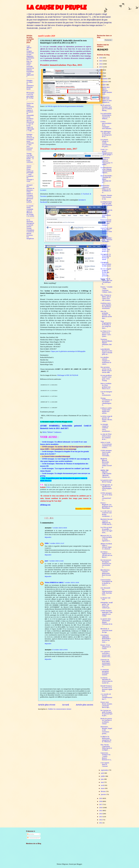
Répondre (48, 537)
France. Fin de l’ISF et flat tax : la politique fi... (106, 281)
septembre (105, 770)
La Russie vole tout (106, 599)
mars (103, 788)
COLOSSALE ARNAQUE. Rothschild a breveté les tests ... (106, 639)
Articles (31, 834)
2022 (101, 70)
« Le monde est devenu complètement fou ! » (106, 697)
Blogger (79, 864)
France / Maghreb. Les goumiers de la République (107, 505)
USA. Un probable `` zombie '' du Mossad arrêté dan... (106, 315)
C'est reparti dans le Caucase (105, 764)
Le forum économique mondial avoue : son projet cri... (106, 248)
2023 (101, 67)
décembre (104, 79)
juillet (103, 776)
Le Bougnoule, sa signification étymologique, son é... (106, 487)
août (103, 773)
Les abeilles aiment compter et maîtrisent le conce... (106, 361)
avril (103, 785)
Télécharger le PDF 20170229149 (68, 375)
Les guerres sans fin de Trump (106, 481)
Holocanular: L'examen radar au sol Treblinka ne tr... (106, 189)
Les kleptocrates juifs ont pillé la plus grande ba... (106, 204)
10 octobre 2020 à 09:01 (60, 650)
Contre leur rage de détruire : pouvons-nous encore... (106, 231)
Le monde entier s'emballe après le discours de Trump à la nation (30, 211)
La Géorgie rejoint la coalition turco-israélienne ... (106, 428)
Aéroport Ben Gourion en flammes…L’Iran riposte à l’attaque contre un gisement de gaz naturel (30, 194)
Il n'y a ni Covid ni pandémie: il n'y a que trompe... (106, 223)
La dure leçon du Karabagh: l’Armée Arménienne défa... (106, 214)
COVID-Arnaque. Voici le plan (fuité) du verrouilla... (106, 453)
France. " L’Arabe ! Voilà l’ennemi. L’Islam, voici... (106, 289)
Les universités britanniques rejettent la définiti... (106, 116)
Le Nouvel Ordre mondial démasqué (56, 456)
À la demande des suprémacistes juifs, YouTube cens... (106, 591)
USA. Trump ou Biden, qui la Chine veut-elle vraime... (106, 298)
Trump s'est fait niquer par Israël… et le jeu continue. (30, 158)
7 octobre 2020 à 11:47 (57, 543)
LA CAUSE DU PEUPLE (57, 8)
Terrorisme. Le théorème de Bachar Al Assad (106, 257)
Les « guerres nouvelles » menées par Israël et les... (106, 654)
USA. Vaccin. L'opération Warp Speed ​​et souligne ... (106, 747)
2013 (101, 817)
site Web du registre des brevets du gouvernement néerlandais (64, 106)
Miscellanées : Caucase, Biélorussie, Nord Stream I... (106, 573)
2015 (101, 811)
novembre (105, 82)
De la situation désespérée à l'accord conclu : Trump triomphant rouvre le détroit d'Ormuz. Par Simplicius (30, 229)
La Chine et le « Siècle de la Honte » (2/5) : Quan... (106, 334)
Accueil (66, 705)
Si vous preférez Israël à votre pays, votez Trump (106, 378)
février (103, 791)
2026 (101, 58)
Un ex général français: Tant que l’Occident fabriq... (106, 108)
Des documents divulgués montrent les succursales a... (106, 563)
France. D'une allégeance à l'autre (106, 647)
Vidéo (48, 487)
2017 (101, 804)
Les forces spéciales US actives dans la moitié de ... (107, 680)
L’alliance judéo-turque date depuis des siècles (106, 411)
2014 (101, 814)
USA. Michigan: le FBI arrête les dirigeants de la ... (106, 134)
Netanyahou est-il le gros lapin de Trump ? (30, 96)
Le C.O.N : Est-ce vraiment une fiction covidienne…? (106, 514)
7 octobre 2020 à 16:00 (72, 583)
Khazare (48, 481)
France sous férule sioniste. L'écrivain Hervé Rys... (106, 705)
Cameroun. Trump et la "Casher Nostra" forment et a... (106, 756)
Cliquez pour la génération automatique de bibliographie (68, 351)
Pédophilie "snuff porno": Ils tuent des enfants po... (107, 605)
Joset (46, 561)
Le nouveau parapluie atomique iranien (105, 672)
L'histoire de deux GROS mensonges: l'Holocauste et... (106, 663)
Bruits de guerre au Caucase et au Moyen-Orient (106, 721)
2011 (101, 823)
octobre (104, 85)
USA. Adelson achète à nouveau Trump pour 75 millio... (107, 161)
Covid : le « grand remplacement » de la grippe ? (107, 152)
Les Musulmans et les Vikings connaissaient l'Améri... (106, 170)
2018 (101, 801)
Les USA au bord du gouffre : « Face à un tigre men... (106, 530)
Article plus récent (47, 705)
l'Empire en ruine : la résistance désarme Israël (30, 85)
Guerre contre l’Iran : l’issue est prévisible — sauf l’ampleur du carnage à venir (30, 174)
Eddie (47, 543)
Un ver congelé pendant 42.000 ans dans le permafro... (106, 272)
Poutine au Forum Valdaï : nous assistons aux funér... (106, 239)
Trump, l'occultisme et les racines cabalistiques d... (106, 402)
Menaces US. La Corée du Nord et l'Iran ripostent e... (106, 538)
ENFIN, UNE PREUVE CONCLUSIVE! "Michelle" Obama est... (106, 474)
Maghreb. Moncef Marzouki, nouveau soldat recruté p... (106, 463)
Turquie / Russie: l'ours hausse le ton (106, 197)
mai (102, 782)
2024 (101, 64)
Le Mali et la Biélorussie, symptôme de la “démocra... (106, 739)
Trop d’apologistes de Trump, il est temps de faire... (106, 325)
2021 (101, 73)
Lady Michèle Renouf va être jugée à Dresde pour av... (106, 352)
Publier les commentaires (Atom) (60, 709)
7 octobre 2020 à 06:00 (59, 528)
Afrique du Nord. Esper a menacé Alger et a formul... (106, 546)
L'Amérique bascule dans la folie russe (106, 264)
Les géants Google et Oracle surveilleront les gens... (106, 143)
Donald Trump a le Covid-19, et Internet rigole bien (106, 688)
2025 (101, 61)
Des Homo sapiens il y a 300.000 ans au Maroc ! (106, 554)
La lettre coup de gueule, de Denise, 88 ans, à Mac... (106, 419)
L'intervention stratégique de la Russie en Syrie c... (106, 582)
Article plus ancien (85, 705)
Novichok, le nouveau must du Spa (106, 630)
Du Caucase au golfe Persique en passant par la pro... (107, 713)
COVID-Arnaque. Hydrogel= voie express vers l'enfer (106, 613)
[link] (66, 505)
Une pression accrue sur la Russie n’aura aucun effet (106, 370)
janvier (104, 794)
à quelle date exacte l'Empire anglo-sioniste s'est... (106, 91)
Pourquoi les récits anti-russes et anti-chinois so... (106, 100)
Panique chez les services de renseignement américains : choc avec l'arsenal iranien (30, 142)
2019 (101, 798)
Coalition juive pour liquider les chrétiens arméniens (106, 306)
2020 (101, 76)
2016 (101, 808)
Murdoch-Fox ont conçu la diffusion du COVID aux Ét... (107, 522)
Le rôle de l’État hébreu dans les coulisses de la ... (106, 437)
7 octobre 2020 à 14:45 (56, 561)
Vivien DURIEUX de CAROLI (54, 583)
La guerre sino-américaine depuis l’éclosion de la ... (106, 622)
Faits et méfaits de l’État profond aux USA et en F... (106, 386)
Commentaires (33, 838)
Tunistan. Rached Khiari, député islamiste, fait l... (106, 343)
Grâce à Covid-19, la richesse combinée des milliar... (106, 445)
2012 (101, 820)
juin (103, 779)
